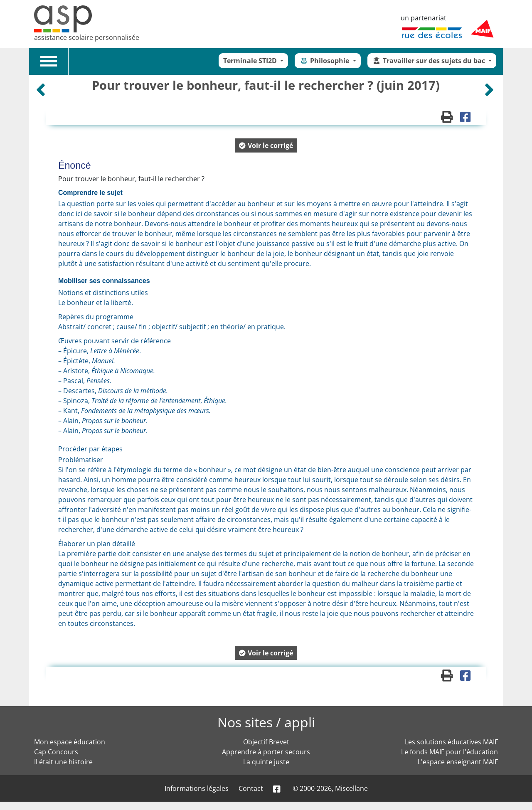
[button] (266, 145)
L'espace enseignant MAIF (458, 762)
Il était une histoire (63, 762)
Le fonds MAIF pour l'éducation (449, 752)
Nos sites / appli (266, 722)
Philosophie (325, 61)
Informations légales (197, 788)
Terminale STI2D (251, 61)
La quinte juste (266, 762)
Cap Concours (56, 752)
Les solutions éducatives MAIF (451, 742)
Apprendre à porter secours (266, 752)
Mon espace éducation (70, 742)
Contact (251, 788)
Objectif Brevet (266, 742)
